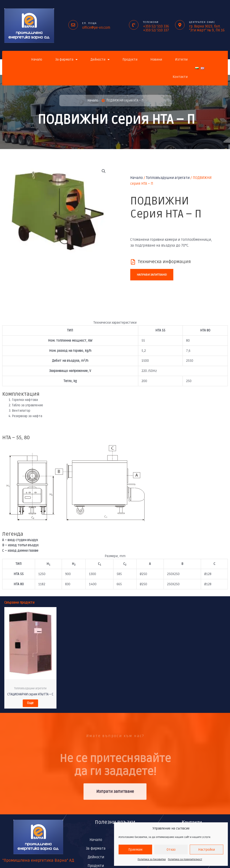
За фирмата (66, 60)
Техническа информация (164, 262)
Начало (37, 59)
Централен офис (202, 22)
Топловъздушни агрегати (168, 178)
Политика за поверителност (185, 859)
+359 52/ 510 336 (156, 26)
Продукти (130, 59)
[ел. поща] (73, 25)
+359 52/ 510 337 (156, 30)
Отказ (171, 850)
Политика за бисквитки (152, 859)
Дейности (100, 60)
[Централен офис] (180, 25)
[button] (104, 172)
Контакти (180, 77)
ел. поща (89, 23)
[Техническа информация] (133, 262)
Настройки (207, 850)
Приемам (135, 850)
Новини (156, 59)
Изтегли (181, 59)
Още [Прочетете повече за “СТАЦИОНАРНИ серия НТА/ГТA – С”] (30, 704)
